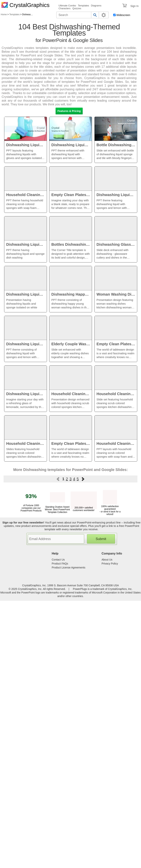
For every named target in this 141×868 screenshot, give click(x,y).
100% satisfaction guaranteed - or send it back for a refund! (110, 509)
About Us (107, 560)
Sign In (134, 6)
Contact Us (58, 560)
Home (4, 14)
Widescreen (123, 15)
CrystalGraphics (25, 5)
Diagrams (96, 6)
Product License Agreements (69, 568)
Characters (65, 8)
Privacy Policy (110, 564)
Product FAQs (60, 564)
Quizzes (77, 8)
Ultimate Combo (67, 6)
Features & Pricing (69, 111)
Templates (83, 6)
